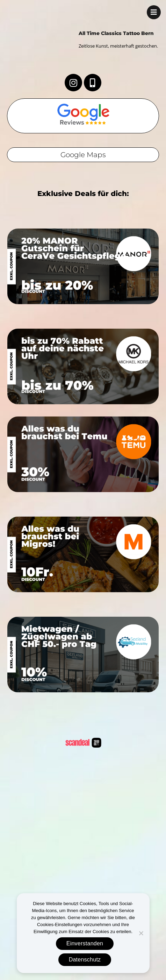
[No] (141, 933)
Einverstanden (85, 943)
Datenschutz (85, 960)
